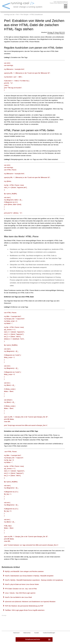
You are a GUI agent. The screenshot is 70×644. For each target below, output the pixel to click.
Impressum (16, 633)
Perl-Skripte (24, 14)
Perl (17, 14)
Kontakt (37, 633)
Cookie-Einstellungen (49, 633)
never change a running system (28, 7)
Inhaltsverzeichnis (38, 639)
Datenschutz (27, 633)
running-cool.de (9, 14)
